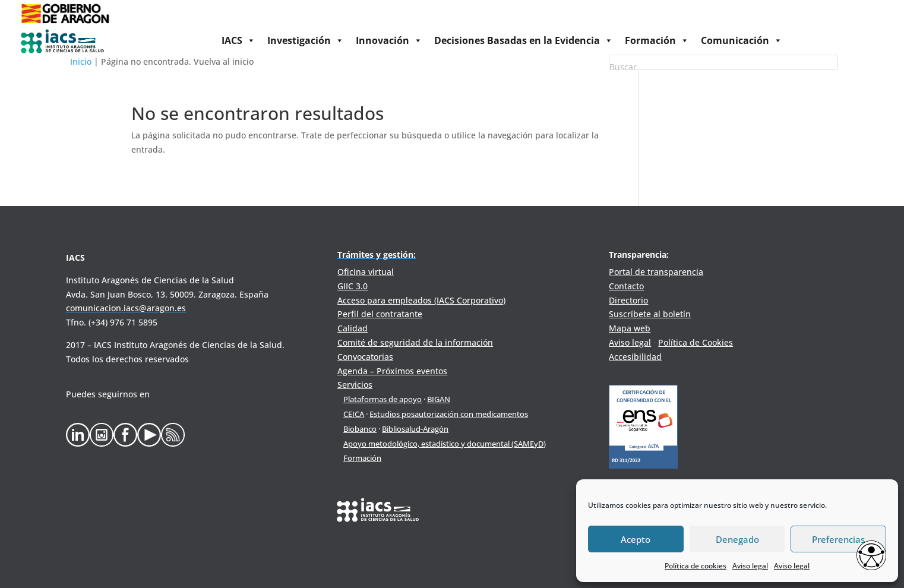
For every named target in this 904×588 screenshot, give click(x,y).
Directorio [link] (628, 300)
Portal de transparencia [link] (656, 272)
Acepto (636, 539)
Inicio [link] (81, 61)
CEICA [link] (354, 414)
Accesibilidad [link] (635, 357)
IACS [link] (238, 40)
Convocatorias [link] (365, 357)
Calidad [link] (353, 328)
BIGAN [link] (439, 399)
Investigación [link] (306, 40)
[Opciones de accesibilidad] (871, 556)
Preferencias (838, 539)
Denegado (737, 539)
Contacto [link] (626, 286)
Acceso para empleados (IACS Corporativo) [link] (421, 300)
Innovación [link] (389, 40)
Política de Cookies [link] (696, 342)
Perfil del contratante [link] (380, 314)
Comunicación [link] (742, 40)
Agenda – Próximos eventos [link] (392, 371)
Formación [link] (657, 40)
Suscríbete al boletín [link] (650, 314)
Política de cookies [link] (696, 566)
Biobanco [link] (360, 429)
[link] (65, 24)
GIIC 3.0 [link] (353, 286)
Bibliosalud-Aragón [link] (415, 429)
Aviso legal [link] (750, 566)
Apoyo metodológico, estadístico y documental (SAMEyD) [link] (445, 444)
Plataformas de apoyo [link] (383, 399)
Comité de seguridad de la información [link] (415, 342)
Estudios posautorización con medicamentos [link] (449, 414)
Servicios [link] (355, 385)
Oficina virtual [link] (366, 272)
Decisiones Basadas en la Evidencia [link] (524, 40)
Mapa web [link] (630, 328)
